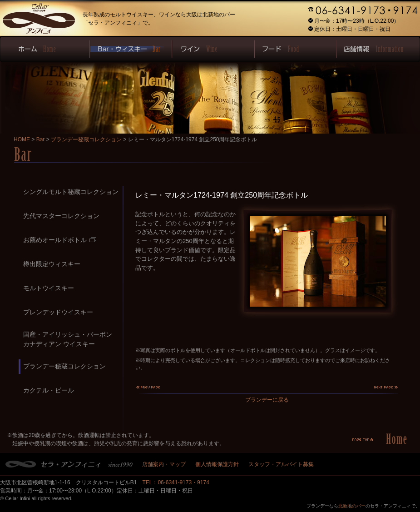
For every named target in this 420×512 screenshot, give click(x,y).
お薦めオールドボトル (60, 240)
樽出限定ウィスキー (52, 264)
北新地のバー (352, 506)
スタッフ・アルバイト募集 (281, 464)
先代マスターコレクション (61, 216)
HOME (22, 139)
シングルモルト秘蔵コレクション (71, 192)
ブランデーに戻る (267, 400)
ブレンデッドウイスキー (58, 312)
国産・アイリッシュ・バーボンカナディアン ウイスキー (68, 339)
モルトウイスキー (49, 288)
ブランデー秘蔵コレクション (86, 139)
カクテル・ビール (49, 390)
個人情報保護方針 (217, 464)
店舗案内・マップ (164, 464)
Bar (41, 139)
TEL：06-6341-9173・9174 (175, 482)
